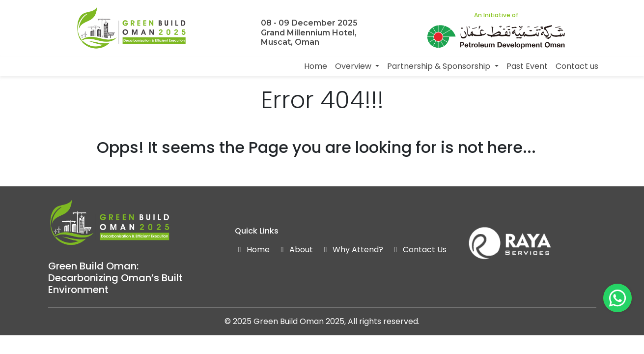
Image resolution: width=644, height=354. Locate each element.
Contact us (577, 66)
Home (316, 66)
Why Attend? (352, 250)
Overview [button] (354, 66)
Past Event (527, 66)
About (295, 250)
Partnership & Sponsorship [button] (440, 66)
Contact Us (419, 250)
